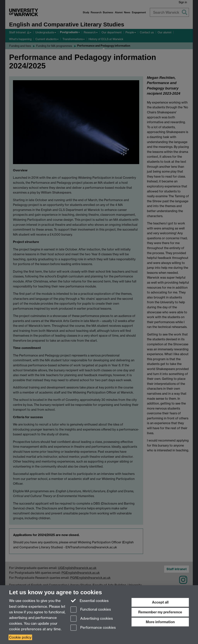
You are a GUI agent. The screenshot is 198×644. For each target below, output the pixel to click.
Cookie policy (20, 637)
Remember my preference (160, 612)
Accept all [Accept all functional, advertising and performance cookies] (160, 602)
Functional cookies (91, 610)
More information (160, 622)
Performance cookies (93, 628)
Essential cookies (90, 600)
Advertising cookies (92, 619)
